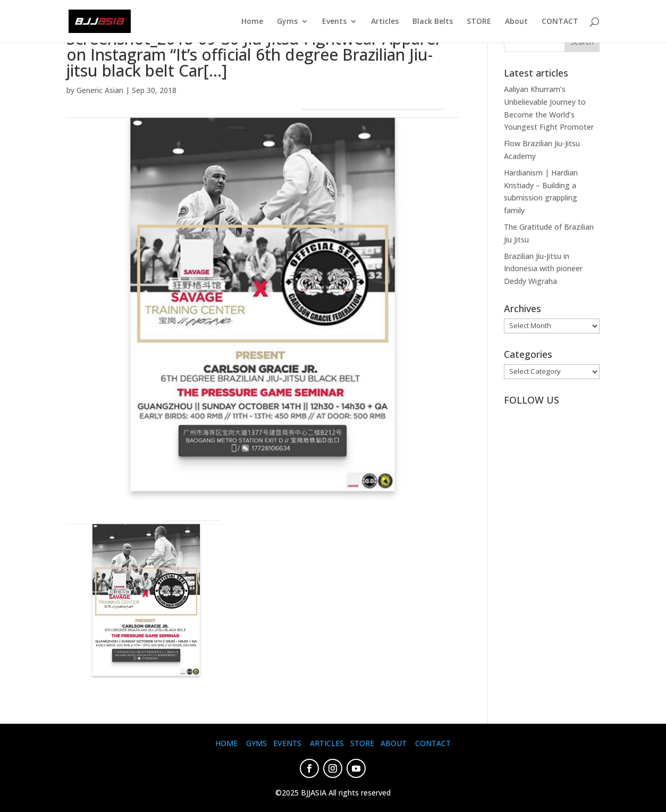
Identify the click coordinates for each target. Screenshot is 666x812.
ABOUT (394, 743)
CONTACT (560, 22)
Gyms (287, 22)
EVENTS (287, 743)
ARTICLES (327, 743)
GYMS (256, 743)
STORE (479, 22)
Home (252, 22)
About (516, 22)
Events (334, 22)
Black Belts (433, 22)
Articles (385, 22)
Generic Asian (100, 90)
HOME (226, 743)
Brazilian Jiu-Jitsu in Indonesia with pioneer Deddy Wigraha (543, 269)
